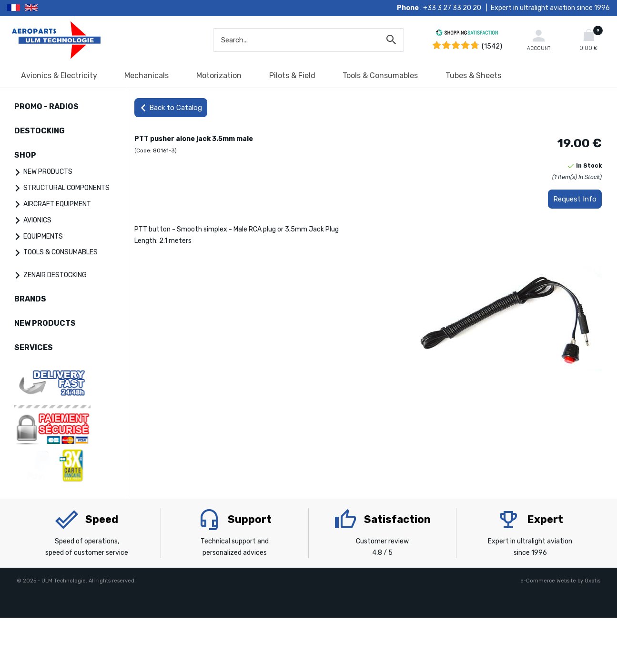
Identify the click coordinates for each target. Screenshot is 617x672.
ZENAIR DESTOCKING (55, 275)
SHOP (25, 155)
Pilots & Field (292, 75)
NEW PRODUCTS (48, 172)
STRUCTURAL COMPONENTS (66, 188)
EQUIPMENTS (43, 236)
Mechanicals (147, 75)
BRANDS (30, 299)
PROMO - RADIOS (46, 106)
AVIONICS (37, 220)
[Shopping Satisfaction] (467, 34)
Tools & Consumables (380, 75)
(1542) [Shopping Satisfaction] (492, 46)
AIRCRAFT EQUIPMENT (57, 204)
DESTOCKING (40, 131)
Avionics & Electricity (59, 75)
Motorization (219, 75)
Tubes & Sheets (473, 75)
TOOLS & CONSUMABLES (61, 252)
